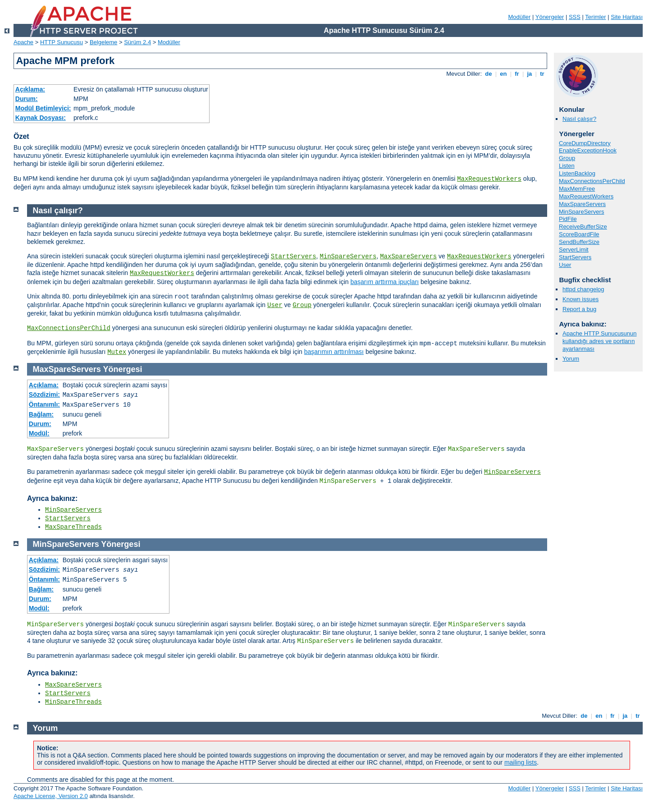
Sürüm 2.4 (137, 42)
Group (567, 158)
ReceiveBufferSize (583, 227)
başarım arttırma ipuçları (384, 282)
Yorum (571, 359)
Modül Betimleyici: (43, 108)
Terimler (595, 17)
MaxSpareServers (582, 204)
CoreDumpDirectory (585, 143)
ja (530, 74)
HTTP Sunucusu (62, 42)
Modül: (39, 433)
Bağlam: (41, 414)
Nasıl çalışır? (579, 119)
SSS (575, 17)
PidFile (568, 219)
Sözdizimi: (44, 395)
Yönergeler (550, 17)
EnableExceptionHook (588, 150)
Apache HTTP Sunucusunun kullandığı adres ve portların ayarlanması (600, 341)
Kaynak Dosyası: (41, 118)
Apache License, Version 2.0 (51, 796)
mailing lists (521, 762)
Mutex (117, 352)
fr (517, 74)
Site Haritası (627, 17)
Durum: (27, 99)
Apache (23, 42)
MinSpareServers (581, 212)
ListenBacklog (577, 173)
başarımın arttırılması (334, 352)
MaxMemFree (577, 189)
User (565, 265)
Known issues (580, 299)
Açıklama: (30, 89)
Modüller (520, 17)
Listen (567, 166)
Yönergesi (122, 369)
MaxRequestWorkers (489, 179)
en (503, 74)
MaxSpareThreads (73, 527)
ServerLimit (574, 250)
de (489, 74)
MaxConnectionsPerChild (592, 181)
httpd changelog (583, 289)
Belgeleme (103, 42)
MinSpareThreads (73, 702)
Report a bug (579, 309)
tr (542, 74)
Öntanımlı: (44, 404)
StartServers (575, 257)
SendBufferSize (579, 242)
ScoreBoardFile (579, 234)
